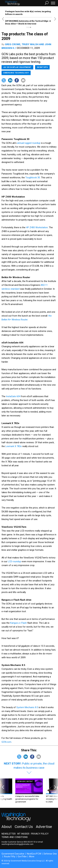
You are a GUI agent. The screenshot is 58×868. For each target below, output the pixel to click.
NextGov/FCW (34, 854)
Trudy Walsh (30, 44)
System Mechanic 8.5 (27, 707)
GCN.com (6, 742)
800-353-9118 (30, 842)
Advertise (44, 827)
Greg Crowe (13, 44)
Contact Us (24, 827)
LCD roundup (14, 561)
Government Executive (13, 854)
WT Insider (23, 834)
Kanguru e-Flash (18, 623)
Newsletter (9, 834)
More (32, 856)
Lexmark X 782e (14, 446)
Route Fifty (10, 856)
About (7, 827)
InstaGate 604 (13, 396)
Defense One (50, 854)
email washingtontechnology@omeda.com (22, 843)
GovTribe (22, 856)
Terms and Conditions (15, 837)
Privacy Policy (40, 834)
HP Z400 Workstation (37, 227)
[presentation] (3, 791)
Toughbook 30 (33, 178)
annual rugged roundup (29, 143)
